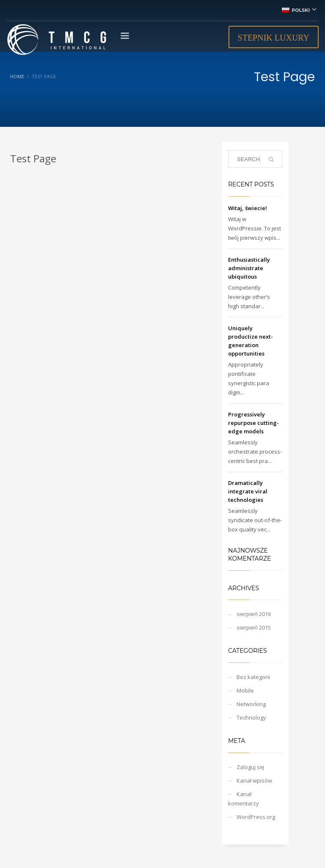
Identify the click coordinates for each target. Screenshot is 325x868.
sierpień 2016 (254, 614)
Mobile (245, 690)
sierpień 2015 (254, 627)
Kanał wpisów (254, 780)
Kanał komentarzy (244, 799)
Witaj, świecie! (248, 208)
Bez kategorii (253, 677)
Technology (251, 717)
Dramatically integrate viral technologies (248, 491)
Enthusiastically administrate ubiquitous (249, 268)
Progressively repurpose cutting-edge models (253, 423)
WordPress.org (256, 817)
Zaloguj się (250, 767)
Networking (251, 704)
